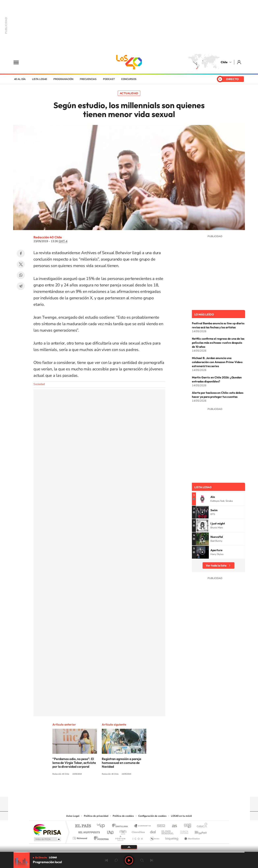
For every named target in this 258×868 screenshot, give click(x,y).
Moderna (100, 837)
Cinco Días (138, 831)
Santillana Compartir (143, 826)
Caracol (201, 826)
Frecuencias (88, 79)
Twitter (21, 264)
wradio (122, 831)
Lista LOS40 (40, 79)
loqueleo (172, 837)
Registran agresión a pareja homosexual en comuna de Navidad (121, 763)
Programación (63, 79)
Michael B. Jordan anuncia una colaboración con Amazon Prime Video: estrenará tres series (217, 362)
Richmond (80, 837)
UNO (111, 831)
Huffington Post (88, 831)
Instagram (113, 789)
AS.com (173, 826)
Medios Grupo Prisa (47, 839)
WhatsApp (21, 275)
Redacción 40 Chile (48, 237)
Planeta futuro (183, 831)
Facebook (21, 253)
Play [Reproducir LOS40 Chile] (129, 860)
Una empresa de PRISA (47, 829)
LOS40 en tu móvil (181, 816)
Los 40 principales (102, 826)
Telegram (21, 286)
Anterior (106, 860)
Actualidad (129, 93)
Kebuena (197, 831)
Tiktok (105, 789)
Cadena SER (160, 826)
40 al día (20, 79)
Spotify (145, 789)
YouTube (121, 789)
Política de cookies (123, 816)
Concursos (129, 79)
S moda (154, 837)
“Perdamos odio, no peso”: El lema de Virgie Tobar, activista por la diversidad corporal (74, 763)
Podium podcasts (120, 837)
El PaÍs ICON (137, 837)
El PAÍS (83, 826)
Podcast (109, 79)
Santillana (121, 826)
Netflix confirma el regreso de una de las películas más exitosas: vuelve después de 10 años (218, 343)
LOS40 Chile (129, 62)
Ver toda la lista (216, 565)
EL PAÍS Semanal (168, 831)
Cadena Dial (153, 831)
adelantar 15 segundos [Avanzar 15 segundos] (142, 860)
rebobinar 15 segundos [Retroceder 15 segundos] (116, 860)
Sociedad (39, 384)
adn (186, 826)
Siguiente (152, 860)
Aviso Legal (73, 816)
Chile (224, 62)
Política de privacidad (96, 816)
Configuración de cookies (152, 816)
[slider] (129, 852)
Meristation (191, 837)
